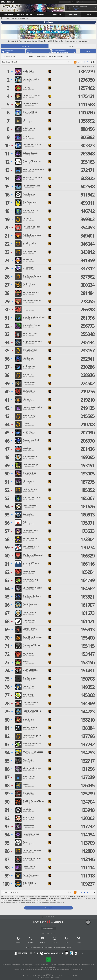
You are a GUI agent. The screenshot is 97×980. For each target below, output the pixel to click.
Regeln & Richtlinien (35, 947)
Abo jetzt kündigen (66, 947)
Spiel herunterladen (48, 928)
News (31, 942)
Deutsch (81, 2)
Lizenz (28, 947)
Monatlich (72, 46)
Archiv (88, 51)
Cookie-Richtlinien (57, 947)
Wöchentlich (25, 46)
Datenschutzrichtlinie (46, 947)
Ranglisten (7, 18)
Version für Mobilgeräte (50, 917)
